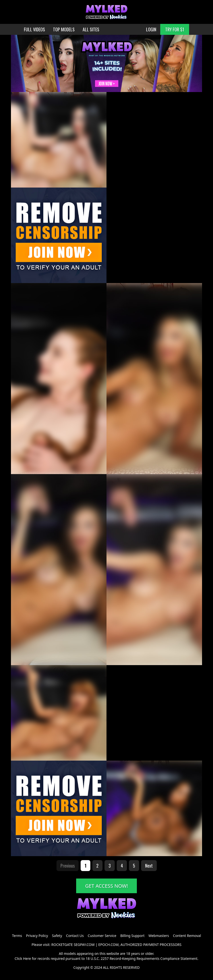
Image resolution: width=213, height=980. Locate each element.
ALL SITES (91, 29)
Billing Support (132, 936)
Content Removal (187, 936)
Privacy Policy (37, 936)
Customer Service (102, 936)
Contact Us (75, 936)
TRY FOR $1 (175, 29)
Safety (57, 936)
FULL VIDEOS (34, 29)
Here (27, 958)
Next (149, 866)
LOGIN (151, 29)
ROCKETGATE (62, 945)
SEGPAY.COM (84, 945)
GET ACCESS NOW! (106, 886)
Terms (17, 936)
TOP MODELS (64, 29)
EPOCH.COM (108, 945)
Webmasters (159, 936)
